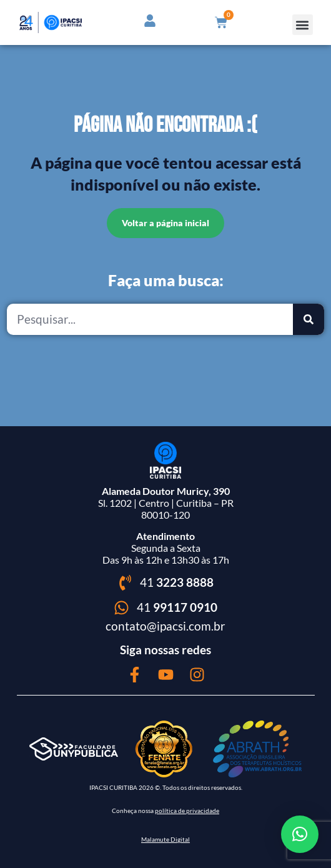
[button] (303, 25)
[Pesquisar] (309, 319)
